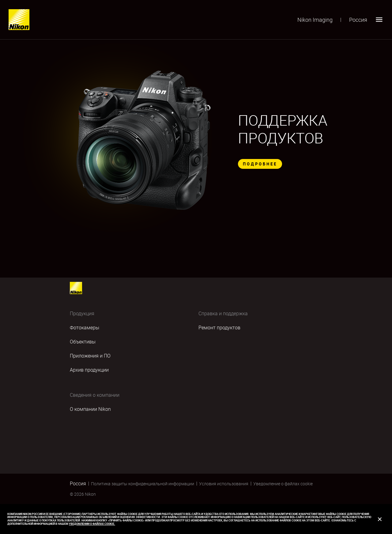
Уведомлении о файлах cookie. (92, 524)
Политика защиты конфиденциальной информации (143, 484)
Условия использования (224, 484)
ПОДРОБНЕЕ (260, 164)
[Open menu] (379, 20)
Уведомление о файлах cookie (283, 484)
